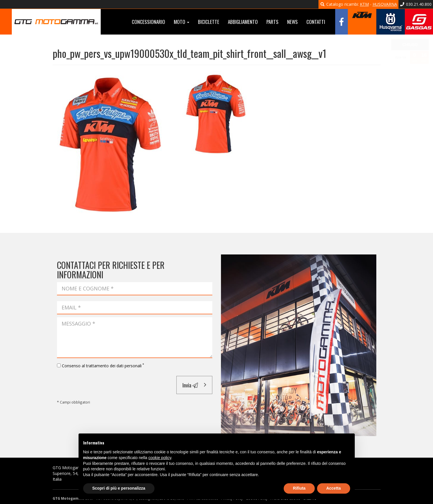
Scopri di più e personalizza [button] (119, 488)
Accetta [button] (334, 488)
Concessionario (148, 22)
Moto (182, 22)
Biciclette (209, 22)
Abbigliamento (243, 22)
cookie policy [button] (160, 458)
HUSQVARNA (385, 4)
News (292, 22)
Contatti (316, 22)
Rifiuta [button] (299, 488)
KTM (364, 4)
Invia (190, 385)
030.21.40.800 (416, 4)
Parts (272, 22)
